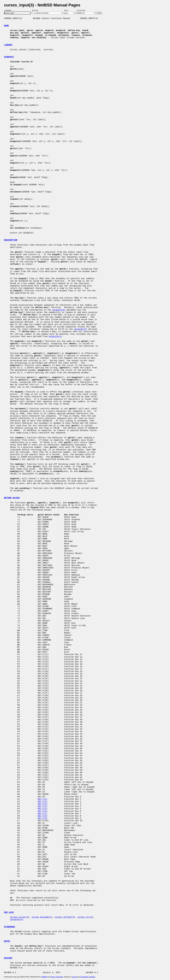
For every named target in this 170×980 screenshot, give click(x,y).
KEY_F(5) (43, 809)
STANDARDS (9, 927)
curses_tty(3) (85, 917)
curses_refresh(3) (65, 917)
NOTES (7, 941)
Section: (36, 10)
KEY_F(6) (43, 811)
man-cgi (75, 977)
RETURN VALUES (12, 498)
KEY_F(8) (43, 816)
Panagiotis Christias (88, 977)
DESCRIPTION (11, 240)
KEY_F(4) (43, 806)
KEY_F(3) (43, 804)
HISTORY (8, 958)
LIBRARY (8, 45)
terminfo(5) (59, 310)
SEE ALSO (9, 912)
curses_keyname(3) (42, 917)
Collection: (81, 10)
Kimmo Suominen (57, 977)
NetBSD (44, 977)
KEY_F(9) (43, 818)
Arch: (67, 10)
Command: (9, 10)
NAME (6, 26)
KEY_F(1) (43, 799)
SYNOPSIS (9, 57)
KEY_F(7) (43, 814)
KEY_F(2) (43, 802)
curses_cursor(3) (20, 917)
